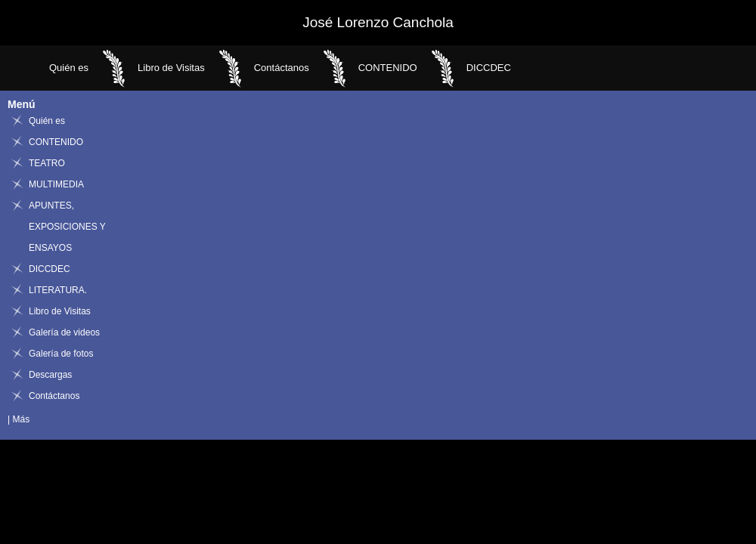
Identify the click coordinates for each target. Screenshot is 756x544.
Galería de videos (64, 332)
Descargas (50, 375)
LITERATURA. (58, 290)
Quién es (69, 68)
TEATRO (47, 163)
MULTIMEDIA (56, 184)
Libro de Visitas (171, 68)
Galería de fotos (61, 354)
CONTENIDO (388, 68)
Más (21, 419)
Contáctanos (282, 68)
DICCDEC (489, 68)
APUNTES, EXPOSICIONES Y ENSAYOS (67, 227)
